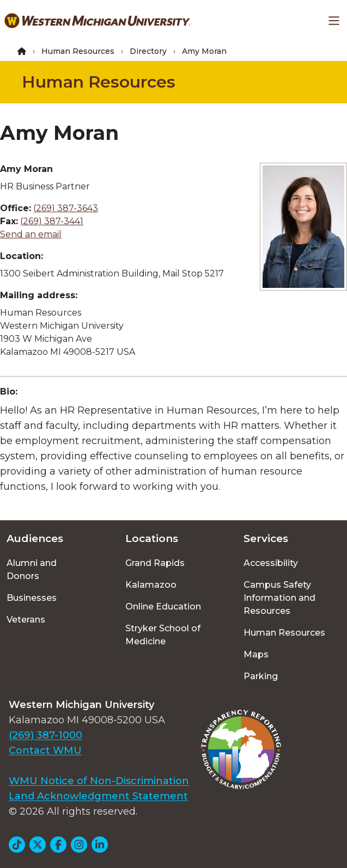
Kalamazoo (151, 585)
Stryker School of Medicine (163, 635)
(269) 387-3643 (66, 208)
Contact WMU (45, 750)
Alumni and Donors (32, 570)
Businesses (32, 598)
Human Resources (78, 51)
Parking (261, 676)
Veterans (26, 620)
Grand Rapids (155, 563)
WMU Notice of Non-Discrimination (99, 781)
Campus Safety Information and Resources (279, 598)
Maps (256, 654)
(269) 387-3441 (52, 221)
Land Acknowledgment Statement (98, 796)
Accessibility (271, 563)
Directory (148, 51)
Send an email (31, 234)
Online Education (163, 607)
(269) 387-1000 (45, 735)
